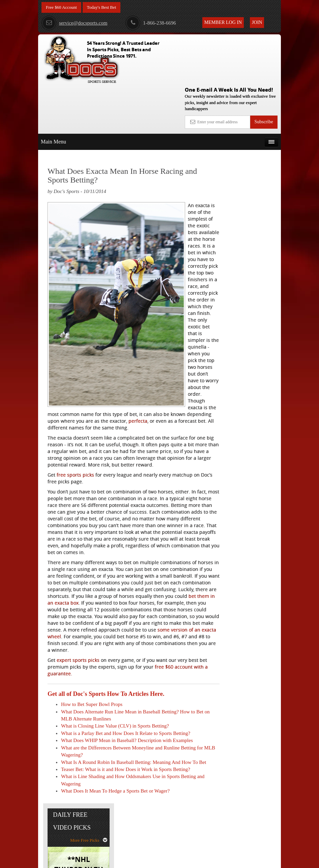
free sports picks (75, 472)
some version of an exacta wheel (120, 660)
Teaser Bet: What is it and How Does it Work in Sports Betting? (126, 814)
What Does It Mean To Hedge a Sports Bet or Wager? (115, 836)
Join (257, 22)
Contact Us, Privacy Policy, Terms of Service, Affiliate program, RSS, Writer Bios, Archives (197, 860)
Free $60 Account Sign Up (246, 282)
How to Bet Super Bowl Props (92, 735)
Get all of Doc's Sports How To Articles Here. (106, 725)
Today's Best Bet (105, 8)
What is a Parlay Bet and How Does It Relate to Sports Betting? (126, 764)
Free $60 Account (63, 8)
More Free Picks (252, 143)
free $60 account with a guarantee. (116, 701)
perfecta (138, 411)
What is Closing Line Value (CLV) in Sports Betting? (115, 757)
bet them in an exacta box (130, 620)
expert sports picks (78, 691)
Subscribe (264, 73)
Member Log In (223, 22)
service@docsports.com (74, 23)
